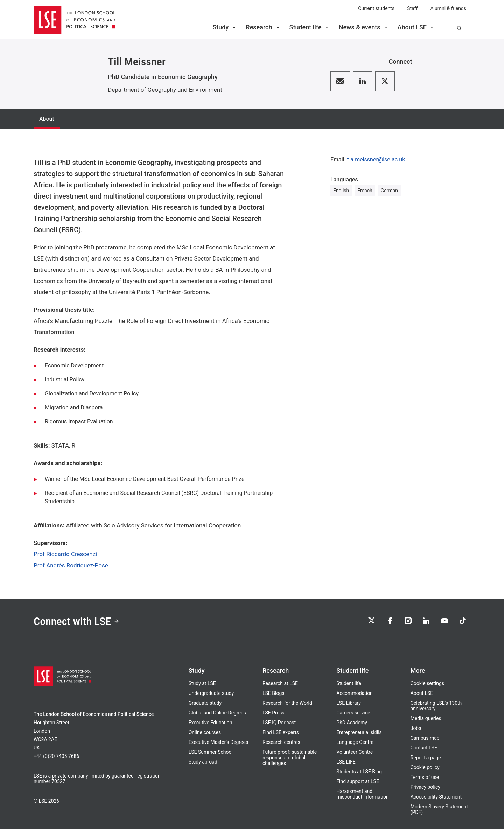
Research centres (281, 742)
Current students (376, 8)
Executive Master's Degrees (219, 742)
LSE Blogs (273, 693)
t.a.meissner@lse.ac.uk (376, 160)
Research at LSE (280, 683)
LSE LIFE (346, 762)
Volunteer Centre (355, 752)
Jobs (416, 728)
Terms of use (425, 777)
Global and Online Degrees (217, 713)
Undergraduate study (211, 693)
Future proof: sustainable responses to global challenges (290, 758)
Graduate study (205, 703)
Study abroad (203, 762)
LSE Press (274, 713)
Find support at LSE (358, 781)
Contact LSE (424, 748)
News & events (364, 27)
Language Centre (355, 742)
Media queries (426, 718)
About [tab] (47, 119)
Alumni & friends (448, 8)
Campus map (425, 738)
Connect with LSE (76, 621)
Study (225, 27)
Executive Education (211, 723)
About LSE (416, 27)
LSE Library (349, 703)
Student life (310, 27)
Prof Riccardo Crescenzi (65, 554)
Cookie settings (428, 683)
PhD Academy (352, 723)
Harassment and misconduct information (362, 794)
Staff (412, 8)
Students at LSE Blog (359, 772)
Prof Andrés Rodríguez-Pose (71, 565)
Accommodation (355, 693)
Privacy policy (425, 787)
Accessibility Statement (436, 797)
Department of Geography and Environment (165, 90)
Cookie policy (425, 767)
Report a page (426, 758)
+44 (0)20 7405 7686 (56, 756)
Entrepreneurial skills (359, 732)
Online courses (205, 732)
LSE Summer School (211, 752)
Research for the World (287, 703)
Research (263, 27)
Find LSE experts (281, 732)
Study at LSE (202, 683)
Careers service (353, 713)
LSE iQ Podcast (279, 723)
